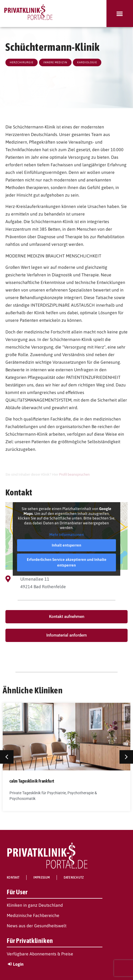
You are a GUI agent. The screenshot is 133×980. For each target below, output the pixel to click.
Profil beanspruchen (74, 474)
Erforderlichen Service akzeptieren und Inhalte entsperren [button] (67, 562)
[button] (120, 14)
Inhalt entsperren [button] (66, 545)
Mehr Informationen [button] (66, 534)
